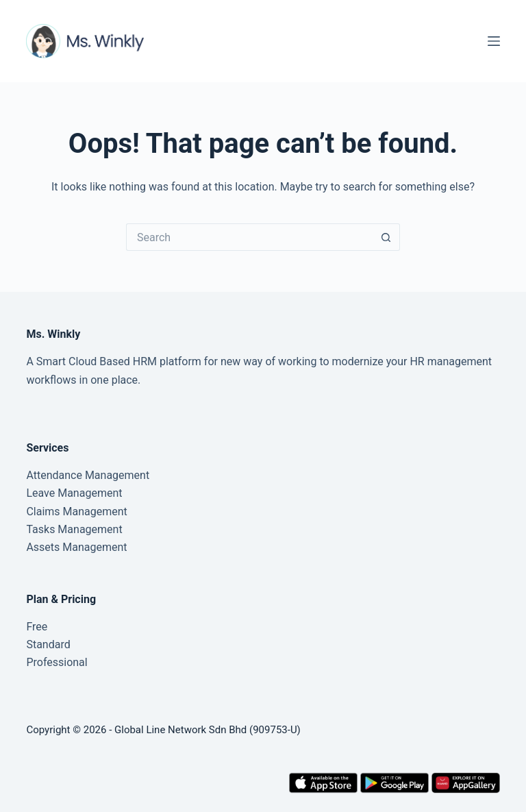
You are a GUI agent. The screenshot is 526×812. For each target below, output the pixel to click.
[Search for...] (249, 237)
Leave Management (74, 493)
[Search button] (386, 237)
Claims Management (76, 512)
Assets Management (76, 547)
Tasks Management (74, 529)
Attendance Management (88, 475)
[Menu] (494, 41)
